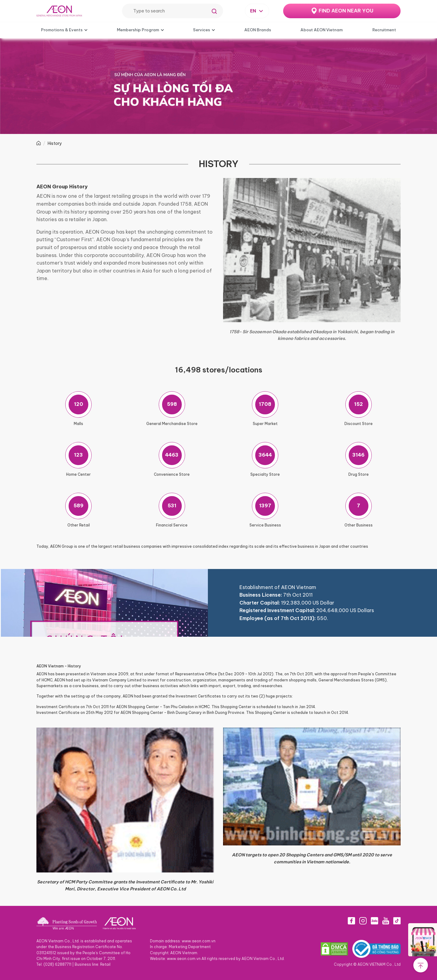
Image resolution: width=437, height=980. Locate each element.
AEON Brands (258, 30)
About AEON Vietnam (322, 30)
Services (202, 30)
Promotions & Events (62, 30)
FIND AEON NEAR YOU (346, 11)
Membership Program (138, 30)
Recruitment (384, 30)
